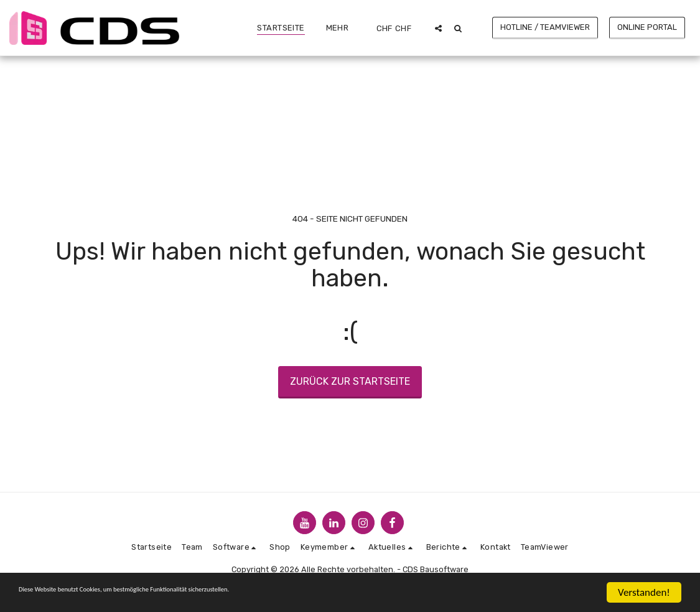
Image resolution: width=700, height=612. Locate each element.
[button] (438, 28)
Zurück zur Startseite (350, 381)
